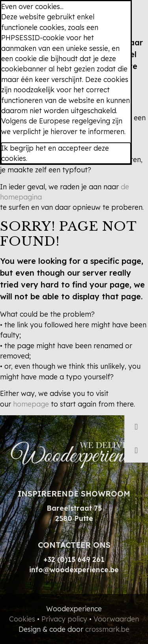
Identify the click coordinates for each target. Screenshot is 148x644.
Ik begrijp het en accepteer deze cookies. (55, 153)
